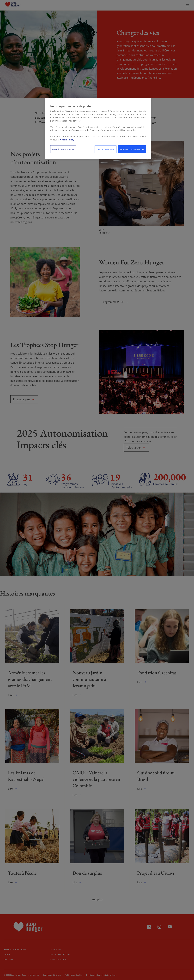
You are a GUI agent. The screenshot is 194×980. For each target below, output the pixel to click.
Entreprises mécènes (60, 954)
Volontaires (56, 949)
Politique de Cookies (74, 975)
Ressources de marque (15, 949)
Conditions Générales (52, 975)
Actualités (9, 959)
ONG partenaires (59, 959)
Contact (8, 954)
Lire (13, 695)
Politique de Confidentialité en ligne (101, 975)
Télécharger (136, 448)
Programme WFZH (116, 302)
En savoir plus (24, 399)
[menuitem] (20, 5)
